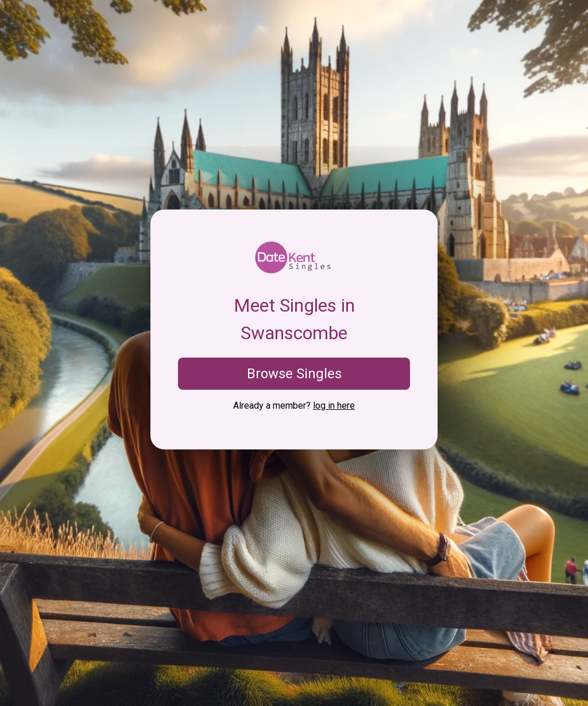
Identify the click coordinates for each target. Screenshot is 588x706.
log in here (334, 406)
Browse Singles (294, 374)
